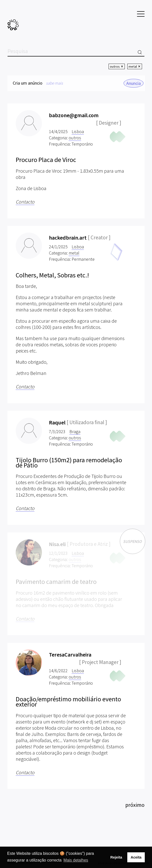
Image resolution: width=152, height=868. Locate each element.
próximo (135, 805)
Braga (75, 432)
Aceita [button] (136, 857)
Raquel (57, 422)
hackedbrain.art (68, 238)
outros (75, 138)
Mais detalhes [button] (76, 860)
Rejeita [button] (116, 857)
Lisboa (78, 131)
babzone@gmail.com (74, 115)
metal (74, 253)
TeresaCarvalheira (70, 655)
